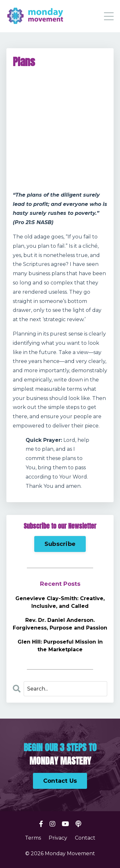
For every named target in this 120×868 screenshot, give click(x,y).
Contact (85, 838)
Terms (33, 838)
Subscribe (60, 544)
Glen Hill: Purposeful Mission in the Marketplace (60, 646)
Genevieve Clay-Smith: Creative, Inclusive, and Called (60, 602)
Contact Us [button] (60, 781)
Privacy (58, 838)
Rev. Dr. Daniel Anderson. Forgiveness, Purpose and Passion (60, 624)
